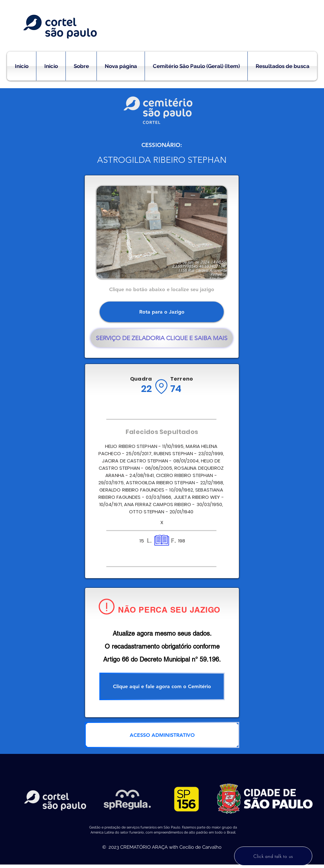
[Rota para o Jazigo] (162, 312)
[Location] (161, 387)
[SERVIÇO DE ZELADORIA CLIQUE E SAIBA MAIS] (162, 338)
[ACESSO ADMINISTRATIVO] (162, 735)
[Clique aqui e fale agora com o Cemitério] (162, 686)
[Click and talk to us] (273, 856)
